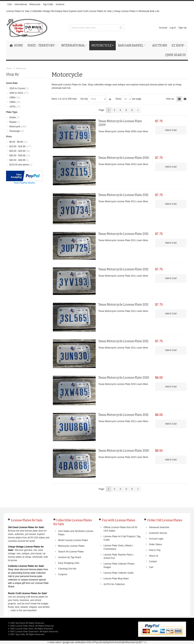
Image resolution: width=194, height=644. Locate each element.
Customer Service (158, 533)
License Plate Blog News (116, 579)
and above (21, 165)
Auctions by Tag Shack (70, 557)
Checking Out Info (67, 569)
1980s (15, 102)
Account (163, 28)
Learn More (142, 131)
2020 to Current (19, 88)
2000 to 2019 (19, 93)
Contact (153, 561)
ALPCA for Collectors (114, 584)
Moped (14, 122)
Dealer (14, 117)
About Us (154, 556)
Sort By (84, 99)
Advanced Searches (159, 527)
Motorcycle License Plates (71, 546)
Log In (173, 28)
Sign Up (183, 28)
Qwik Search (175, 55)
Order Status (155, 544)
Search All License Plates (71, 552)
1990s (15, 98)
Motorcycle (35, 4)
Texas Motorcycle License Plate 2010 (124, 158)
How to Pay (155, 550)
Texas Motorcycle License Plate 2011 (123, 195)
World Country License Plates (73, 540)
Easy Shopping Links (69, 563)
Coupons (63, 574)
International (21, 4)
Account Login (156, 539)
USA (10, 4)
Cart (151, 567)
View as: (170, 99)
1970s (15, 107)
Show (118, 99)
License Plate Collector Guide (119, 573)
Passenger (16, 131)
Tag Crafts (48, 4)
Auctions (60, 4)
